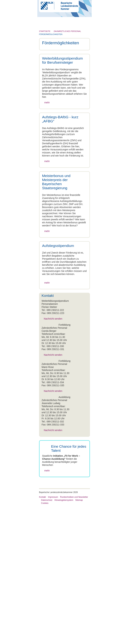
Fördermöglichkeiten (51, 34)
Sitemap (79, 638)
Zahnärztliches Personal (67, 31)
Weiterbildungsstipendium (57, 561)
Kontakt (43, 635)
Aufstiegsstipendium (54, 570)
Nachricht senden (53, 420)
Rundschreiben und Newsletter (74, 635)
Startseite (45, 31)
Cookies (45, 641)
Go (84, 19)
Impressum (53, 635)
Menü (52, 26)
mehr (47, 128)
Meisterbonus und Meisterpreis (60, 567)
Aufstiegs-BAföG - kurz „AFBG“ (60, 564)
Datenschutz (47, 638)
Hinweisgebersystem (64, 638)
